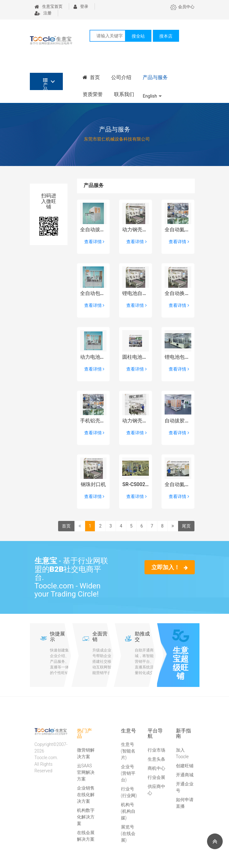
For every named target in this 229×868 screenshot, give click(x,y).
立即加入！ (169, 567)
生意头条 (156, 759)
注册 (43, 13)
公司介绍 (121, 77)
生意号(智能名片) (128, 751)
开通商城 (185, 775)
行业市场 (156, 750)
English (150, 96)
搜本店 (166, 36)
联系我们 (124, 94)
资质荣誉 (93, 94)
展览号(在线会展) (128, 833)
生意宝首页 (49, 6)
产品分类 (45, 84)
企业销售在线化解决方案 (86, 795)
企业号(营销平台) (128, 773)
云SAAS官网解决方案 (86, 772)
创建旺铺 (185, 766)
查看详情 (94, 242)
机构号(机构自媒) (128, 811)
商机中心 (156, 768)
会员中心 (182, 7)
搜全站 (138, 36)
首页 (91, 77)
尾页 (186, 526)
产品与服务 (155, 77)
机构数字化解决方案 (86, 817)
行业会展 (156, 777)
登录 (81, 6)
